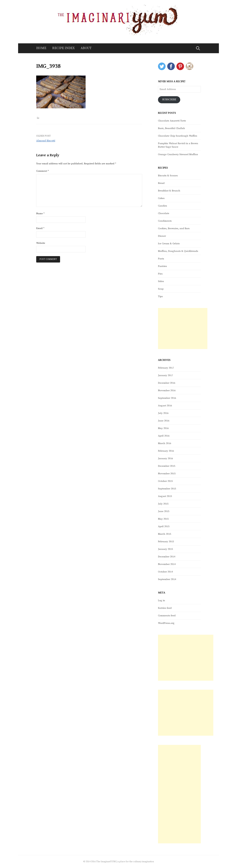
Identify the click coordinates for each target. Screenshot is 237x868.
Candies (163, 206)
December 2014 (167, 557)
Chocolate (164, 213)
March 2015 (165, 534)
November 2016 (167, 390)
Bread (161, 183)
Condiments (165, 221)
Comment (43, 171)
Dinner (162, 236)
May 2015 (163, 519)
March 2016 (165, 443)
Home (41, 48)
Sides (161, 281)
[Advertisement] (183, 329)
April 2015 (164, 526)
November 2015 (167, 474)
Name (40, 214)
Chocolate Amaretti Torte (172, 121)
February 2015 (166, 542)
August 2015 (165, 496)
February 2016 (166, 451)
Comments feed (167, 616)
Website (41, 243)
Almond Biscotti (46, 141)
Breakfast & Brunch (169, 191)
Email (40, 228)
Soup (161, 289)
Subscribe (169, 100)
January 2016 (165, 458)
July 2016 (163, 413)
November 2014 (167, 564)
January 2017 (165, 375)
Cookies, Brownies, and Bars (174, 228)
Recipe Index (63, 48)
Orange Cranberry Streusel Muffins (178, 154)
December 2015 (167, 466)
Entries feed (165, 608)
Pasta (161, 259)
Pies (160, 274)
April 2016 (164, 436)
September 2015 (167, 489)
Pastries (162, 266)
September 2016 (167, 398)
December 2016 (167, 383)
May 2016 (163, 428)
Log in (162, 600)
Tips (160, 296)
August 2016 (165, 406)
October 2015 (165, 481)
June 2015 (164, 511)
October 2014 (165, 572)
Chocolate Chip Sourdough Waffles (178, 136)
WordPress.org (166, 623)
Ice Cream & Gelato (169, 244)
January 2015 (165, 549)
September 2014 (167, 579)
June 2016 (164, 421)
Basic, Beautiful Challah (171, 128)
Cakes (161, 198)
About (86, 48)
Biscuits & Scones (168, 176)
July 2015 (163, 504)
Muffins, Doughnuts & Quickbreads (178, 251)
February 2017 (166, 368)
